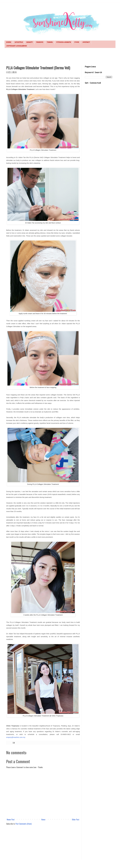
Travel (50, 42)
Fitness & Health (64, 42)
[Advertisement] (60, 56)
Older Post (76, 820)
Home (9, 42)
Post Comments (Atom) (24, 824)
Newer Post (11, 820)
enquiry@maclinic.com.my (16, 737)
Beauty (30, 42)
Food (77, 42)
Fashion (40, 42)
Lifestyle (19, 42)
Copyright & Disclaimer (17, 46)
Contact (86, 42)
